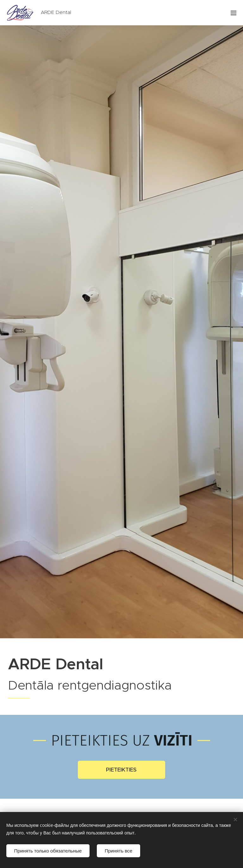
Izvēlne (234, 13)
